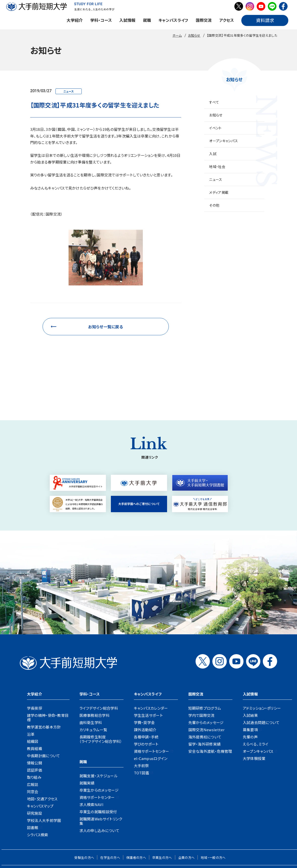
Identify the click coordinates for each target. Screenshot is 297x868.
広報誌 (33, 749)
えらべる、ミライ (256, 709)
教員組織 (35, 713)
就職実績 (87, 747)
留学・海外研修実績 (205, 709)
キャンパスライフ (173, 20)
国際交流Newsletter (207, 694)
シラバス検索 (38, 799)
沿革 (31, 699)
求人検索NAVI (91, 769)
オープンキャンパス (223, 141)
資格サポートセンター (97, 762)
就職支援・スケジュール (99, 740)
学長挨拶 (35, 673)
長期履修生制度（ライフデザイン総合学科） (101, 704)
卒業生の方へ (162, 822)
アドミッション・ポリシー (262, 673)
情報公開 (35, 727)
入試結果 (250, 680)
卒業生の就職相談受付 (98, 776)
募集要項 (250, 694)
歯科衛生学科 (91, 687)
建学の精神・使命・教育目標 (48, 682)
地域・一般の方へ (213, 822)
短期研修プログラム (205, 673)
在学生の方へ (110, 822)
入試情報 (127, 20)
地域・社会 (217, 167)
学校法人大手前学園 (44, 785)
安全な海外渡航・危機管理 (210, 716)
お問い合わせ (137, 838)
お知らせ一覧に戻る (106, 327)
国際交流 (204, 20)
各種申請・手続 (146, 701)
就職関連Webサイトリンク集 (101, 786)
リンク (240, 838)
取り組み (34, 742)
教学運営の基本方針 (44, 691)
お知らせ (216, 115)
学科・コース (101, 20)
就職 (147, 20)
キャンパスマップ (40, 770)
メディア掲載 (219, 192)
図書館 (33, 792)
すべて (214, 102)
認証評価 (35, 735)
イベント (215, 128)
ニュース (216, 179)
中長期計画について (44, 720)
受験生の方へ (84, 822)
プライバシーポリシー (187, 838)
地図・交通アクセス (42, 763)
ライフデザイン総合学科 (99, 673)
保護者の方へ (136, 822)
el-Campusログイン (151, 723)
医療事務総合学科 (95, 680)
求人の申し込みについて (99, 795)
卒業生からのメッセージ (99, 755)
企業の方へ (186, 822)
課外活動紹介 (145, 694)
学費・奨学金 (144, 687)
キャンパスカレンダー (151, 673)
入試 (213, 154)
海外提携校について (205, 701)
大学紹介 (75, 20)
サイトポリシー (219, 838)
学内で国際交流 (201, 680)
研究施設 (35, 778)
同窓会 (33, 756)
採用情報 (62, 838)
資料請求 (159, 838)
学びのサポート (146, 709)
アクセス (227, 20)
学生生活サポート (148, 680)
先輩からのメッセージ (206, 687)
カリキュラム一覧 (93, 694)
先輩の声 (250, 701)
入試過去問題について (261, 687)
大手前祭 (141, 730)
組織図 (33, 706)
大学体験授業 (254, 723)
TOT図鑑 (142, 737)
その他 (214, 205)
